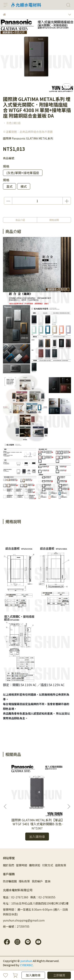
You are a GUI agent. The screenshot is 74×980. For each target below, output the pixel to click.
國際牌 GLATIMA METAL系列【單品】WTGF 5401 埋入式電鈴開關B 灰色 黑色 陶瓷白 (37, 822)
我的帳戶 (37, 881)
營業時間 (22, 865)
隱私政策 (24, 881)
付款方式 (48, 865)
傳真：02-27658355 (43, 897)
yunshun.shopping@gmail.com (24, 920)
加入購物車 (33, 975)
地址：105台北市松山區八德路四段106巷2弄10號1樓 (36, 903)
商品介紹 (20, 220)
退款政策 (61, 865)
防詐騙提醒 (10, 881)
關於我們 (8, 865)
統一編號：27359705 (16, 926)
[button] (69, 806)
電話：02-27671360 (16, 897)
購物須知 (35, 865)
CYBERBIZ (26, 965)
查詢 (48, 881)
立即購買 (59, 975)
